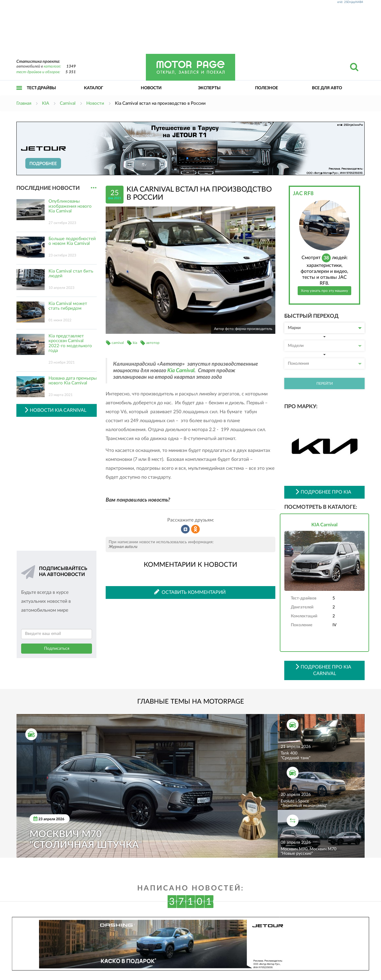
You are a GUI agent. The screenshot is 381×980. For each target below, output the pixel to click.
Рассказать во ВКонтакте (185, 529)
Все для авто (327, 88)
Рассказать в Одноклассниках (196, 529)
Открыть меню (19, 94)
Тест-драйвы (41, 88)
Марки (325, 328)
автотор (153, 343)
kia (135, 343)
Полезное (267, 88)
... (94, 188)
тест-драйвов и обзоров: (38, 72)
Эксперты (209, 88)
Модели (325, 346)
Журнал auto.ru (123, 547)
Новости (151, 88)
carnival (118, 343)
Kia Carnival (181, 371)
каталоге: (52, 66)
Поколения (325, 364)
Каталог (94, 88)
